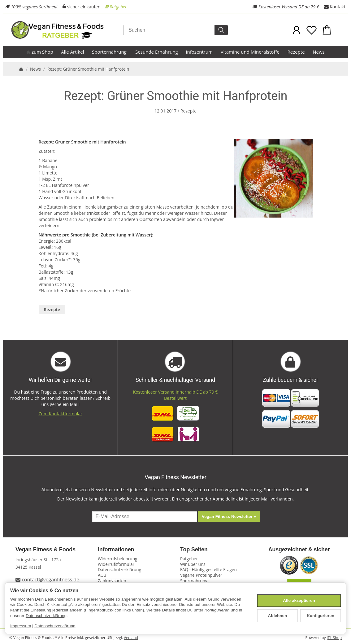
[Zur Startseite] (71, 30)
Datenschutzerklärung (46, 616)
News (319, 52)
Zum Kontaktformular (61, 414)
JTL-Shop (334, 638)
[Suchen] (175, 30)
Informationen (116, 550)
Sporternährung (109, 52)
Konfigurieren (321, 616)
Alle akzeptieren (299, 600)
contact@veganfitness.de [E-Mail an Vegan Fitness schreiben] (50, 580)
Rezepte (296, 52)
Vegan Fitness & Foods (45, 550)
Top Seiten (194, 550)
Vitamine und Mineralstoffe (250, 52)
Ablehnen (278, 616)
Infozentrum (199, 52)
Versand (131, 638)
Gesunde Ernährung (156, 52)
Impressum (21, 626)
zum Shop (40, 52)
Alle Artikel (72, 52)
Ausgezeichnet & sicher (299, 550)
